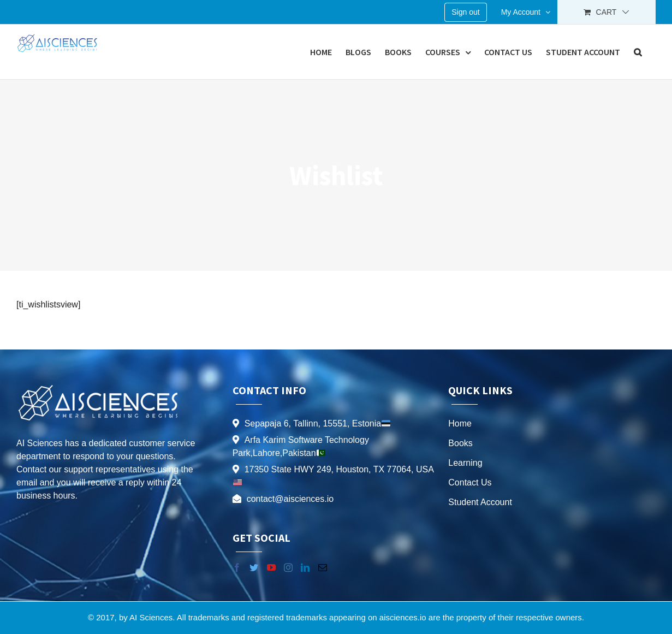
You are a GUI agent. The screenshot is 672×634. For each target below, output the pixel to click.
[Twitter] (254, 567)
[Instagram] (288, 567)
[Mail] (323, 567)
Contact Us (470, 482)
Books (460, 443)
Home (460, 423)
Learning (465, 463)
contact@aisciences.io (290, 499)
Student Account (480, 502)
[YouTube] (271, 567)
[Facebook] (237, 567)
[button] (638, 52)
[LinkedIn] (305, 567)
